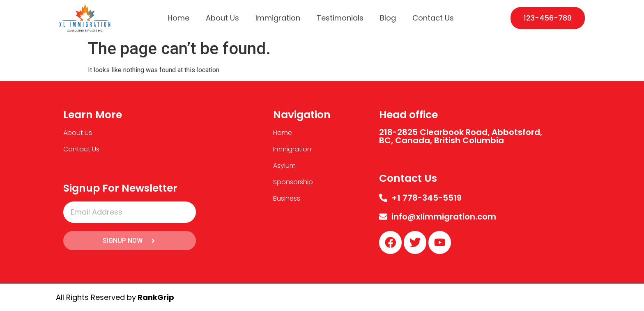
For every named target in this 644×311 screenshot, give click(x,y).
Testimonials (340, 18)
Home (178, 18)
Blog (388, 18)
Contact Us (433, 18)
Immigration (278, 18)
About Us (222, 18)
